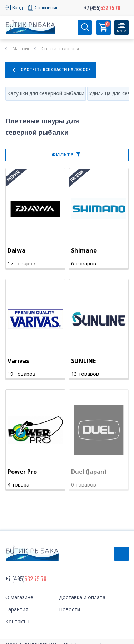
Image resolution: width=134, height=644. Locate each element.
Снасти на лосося (60, 49)
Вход (17, 8)
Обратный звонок (121, 554)
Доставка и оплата (82, 597)
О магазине (19, 597)
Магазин (22, 49)
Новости (70, 609)
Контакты (17, 621)
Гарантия (17, 609)
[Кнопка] (121, 27)
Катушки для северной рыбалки (46, 93)
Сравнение (47, 8)
